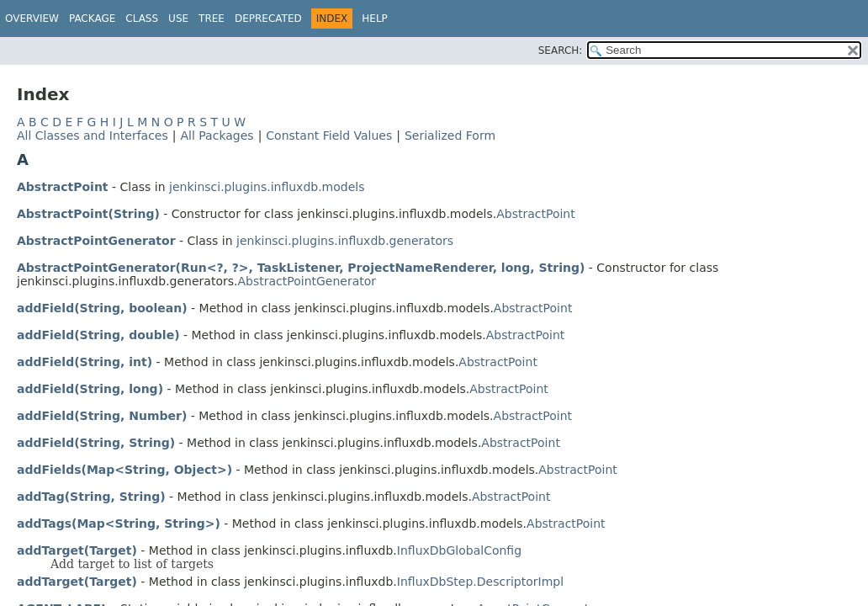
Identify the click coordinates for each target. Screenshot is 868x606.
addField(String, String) (96, 443)
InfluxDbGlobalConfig (459, 550)
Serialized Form (450, 136)
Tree (212, 19)
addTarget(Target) (77, 550)
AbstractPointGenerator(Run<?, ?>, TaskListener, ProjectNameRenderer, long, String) (301, 268)
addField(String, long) (90, 389)
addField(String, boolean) (102, 308)
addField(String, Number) (102, 416)
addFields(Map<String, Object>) (124, 470)
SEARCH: (561, 50)
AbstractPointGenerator (96, 241)
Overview (32, 19)
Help (375, 19)
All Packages (217, 136)
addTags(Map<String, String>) (119, 524)
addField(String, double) (98, 335)
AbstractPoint (63, 187)
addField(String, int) (85, 362)
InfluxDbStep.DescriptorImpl (480, 582)
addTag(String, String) (91, 497)
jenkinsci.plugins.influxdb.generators (345, 241)
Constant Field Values (329, 136)
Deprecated (268, 19)
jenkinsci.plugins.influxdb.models (267, 187)
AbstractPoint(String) (88, 214)
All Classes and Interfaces (93, 136)
